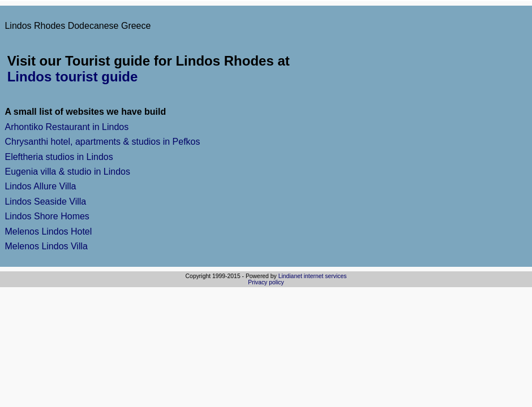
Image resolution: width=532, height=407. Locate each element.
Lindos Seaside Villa (45, 202)
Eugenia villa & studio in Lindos (67, 172)
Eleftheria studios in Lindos (59, 157)
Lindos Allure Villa (40, 186)
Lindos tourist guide (73, 77)
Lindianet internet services (313, 276)
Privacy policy (266, 282)
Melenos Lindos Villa (46, 246)
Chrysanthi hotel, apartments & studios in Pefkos (102, 142)
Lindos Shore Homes (47, 216)
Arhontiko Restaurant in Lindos (66, 127)
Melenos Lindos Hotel (48, 231)
